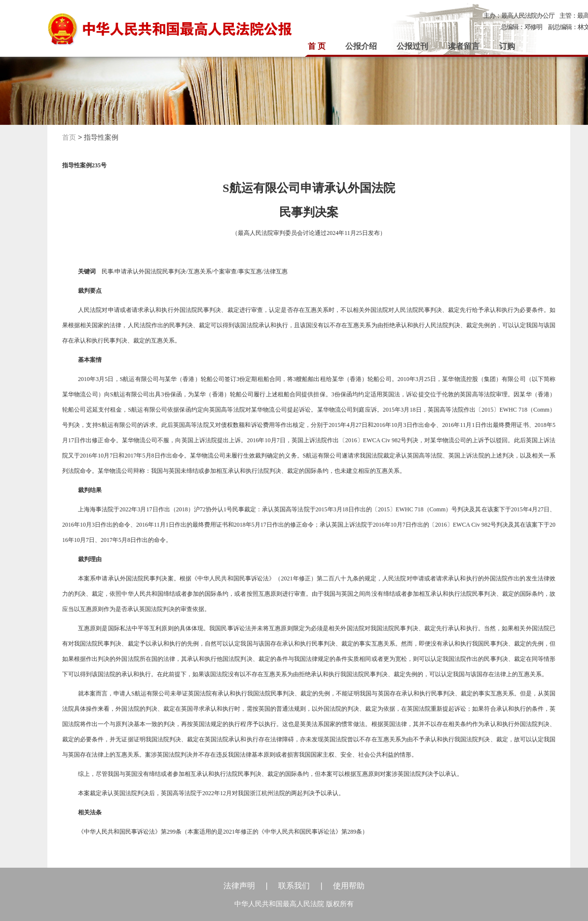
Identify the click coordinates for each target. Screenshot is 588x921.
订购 (507, 46)
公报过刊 (412, 46)
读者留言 (464, 46)
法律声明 (239, 886)
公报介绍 (361, 46)
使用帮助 (349, 886)
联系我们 (294, 886)
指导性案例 (101, 137)
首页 (69, 137)
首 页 (317, 46)
